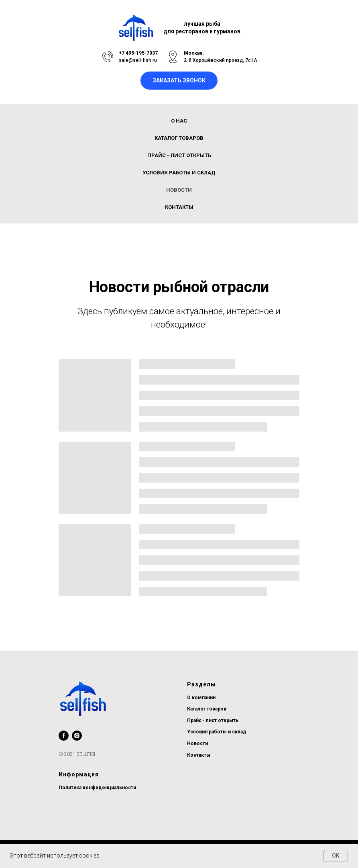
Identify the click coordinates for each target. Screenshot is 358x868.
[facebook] (64, 736)
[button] (179, 81)
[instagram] (77, 736)
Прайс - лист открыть (213, 721)
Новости (179, 190)
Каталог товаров (207, 709)
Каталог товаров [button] (179, 138)
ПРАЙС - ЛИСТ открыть (179, 155)
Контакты (179, 207)
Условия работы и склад (179, 173)
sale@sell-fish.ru (138, 60)
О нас (179, 121)
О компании (201, 698)
